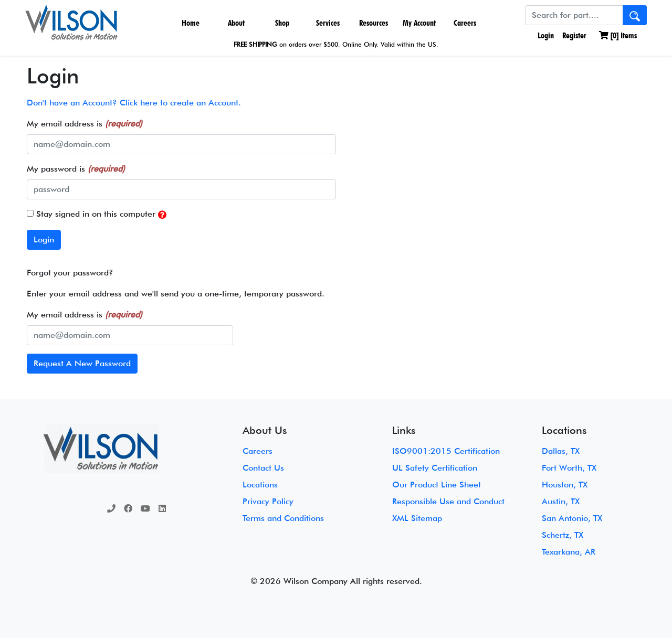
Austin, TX (561, 501)
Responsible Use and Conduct (448, 501)
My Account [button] (419, 23)
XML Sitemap (417, 518)
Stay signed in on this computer (97, 214)
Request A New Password (82, 363)
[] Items (618, 35)
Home (191, 23)
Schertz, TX (563, 535)
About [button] (236, 23)
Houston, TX (565, 485)
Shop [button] (282, 23)
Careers (465, 23)
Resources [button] (374, 23)
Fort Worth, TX (569, 468)
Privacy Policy (268, 501)
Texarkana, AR (569, 552)
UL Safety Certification (435, 468)
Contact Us (263, 468)
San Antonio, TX (572, 518)
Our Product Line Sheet (437, 485)
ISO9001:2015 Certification (446, 451)
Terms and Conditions (283, 518)
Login (545, 35)
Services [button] (328, 23)
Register (574, 35)
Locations (260, 485)
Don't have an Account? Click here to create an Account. (134, 103)
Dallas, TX (561, 451)
